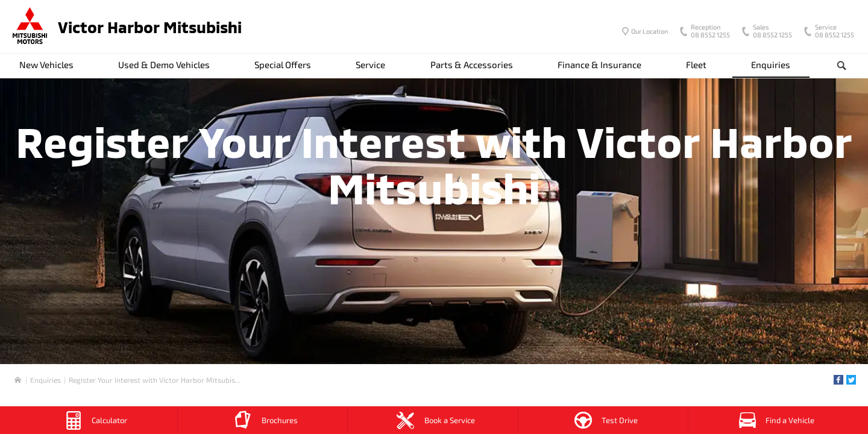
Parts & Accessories (472, 64)
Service (370, 64)
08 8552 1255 (708, 32)
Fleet (696, 64)
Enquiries (771, 64)
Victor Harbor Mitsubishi (150, 27)
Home (18, 380)
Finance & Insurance (599, 64)
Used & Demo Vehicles (164, 64)
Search (832, 66)
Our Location (649, 31)
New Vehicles (46, 64)
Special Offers (283, 64)
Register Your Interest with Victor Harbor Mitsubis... (155, 380)
